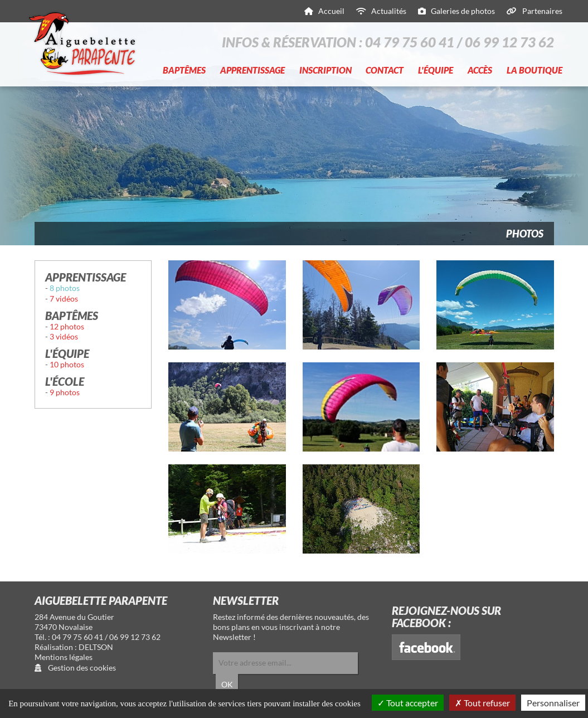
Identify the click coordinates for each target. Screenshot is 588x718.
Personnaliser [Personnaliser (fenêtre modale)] (553, 703)
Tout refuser (482, 703)
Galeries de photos (463, 11)
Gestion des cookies (75, 668)
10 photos (67, 364)
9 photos (65, 392)
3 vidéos (64, 336)
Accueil (331, 11)
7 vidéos (64, 299)
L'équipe (436, 70)
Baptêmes (184, 70)
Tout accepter (408, 703)
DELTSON (96, 647)
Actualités (389, 11)
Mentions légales (64, 657)
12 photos (67, 326)
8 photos (65, 288)
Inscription (325, 70)
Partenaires (542, 11)
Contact (385, 70)
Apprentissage (252, 70)
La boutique (534, 70)
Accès (480, 70)
